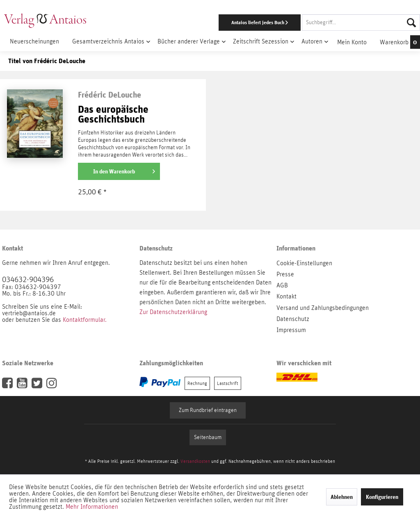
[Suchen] (411, 23)
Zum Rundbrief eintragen (208, 410)
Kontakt (286, 296)
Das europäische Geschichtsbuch (113, 115)
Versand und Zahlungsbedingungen (323, 308)
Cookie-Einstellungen (304, 263)
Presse (285, 274)
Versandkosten (195, 461)
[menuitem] (273, 23)
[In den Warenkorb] (119, 171)
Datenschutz (293, 319)
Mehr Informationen (92, 507)
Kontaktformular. (85, 320)
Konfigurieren (382, 497)
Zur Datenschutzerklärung (173, 312)
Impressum (291, 330)
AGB (282, 285)
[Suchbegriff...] (361, 23)
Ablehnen (342, 497)
